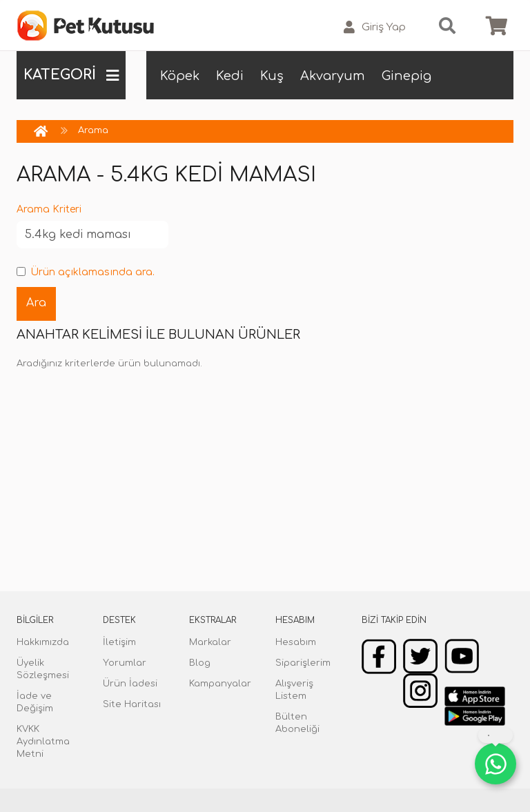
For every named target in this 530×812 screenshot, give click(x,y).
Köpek (180, 76)
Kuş (272, 76)
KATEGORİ (71, 75)
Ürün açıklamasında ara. (86, 272)
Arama (93, 130)
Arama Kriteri (49, 209)
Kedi (230, 76)
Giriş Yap (375, 27)
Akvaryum (333, 76)
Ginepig (406, 76)
